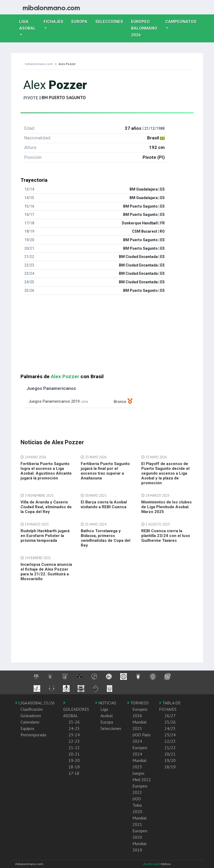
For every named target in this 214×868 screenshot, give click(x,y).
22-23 (74, 741)
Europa (81, 21)
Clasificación (32, 709)
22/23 (170, 741)
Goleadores (31, 716)
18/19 (170, 767)
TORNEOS (138, 703)
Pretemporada (33, 735)
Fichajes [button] (54, 22)
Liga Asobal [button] (27, 25)
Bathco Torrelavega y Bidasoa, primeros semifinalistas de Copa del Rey (106, 538)
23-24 (74, 735)
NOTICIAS (106, 703)
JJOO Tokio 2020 (137, 805)
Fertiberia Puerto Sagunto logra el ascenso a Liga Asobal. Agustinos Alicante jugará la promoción (46, 471)
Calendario (30, 722)
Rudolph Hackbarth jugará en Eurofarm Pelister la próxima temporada (45, 536)
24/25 (170, 728)
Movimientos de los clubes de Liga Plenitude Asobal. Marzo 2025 (166, 507)
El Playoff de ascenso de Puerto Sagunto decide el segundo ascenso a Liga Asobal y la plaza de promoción (165, 473)
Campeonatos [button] (181, 22)
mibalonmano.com (39, 64)
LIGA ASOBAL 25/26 (35, 703)
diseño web (152, 864)
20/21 (170, 754)
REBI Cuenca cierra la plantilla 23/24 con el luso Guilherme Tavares (166, 536)
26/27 (170, 716)
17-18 (74, 773)
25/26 (170, 722)
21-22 (74, 748)
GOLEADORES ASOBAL (76, 709)
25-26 (74, 722)
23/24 (170, 735)
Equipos (27, 728)
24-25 (74, 728)
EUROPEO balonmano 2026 (146, 28)
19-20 (74, 760)
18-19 (74, 767)
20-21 (74, 754)
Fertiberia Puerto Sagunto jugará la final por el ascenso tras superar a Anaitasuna (105, 471)
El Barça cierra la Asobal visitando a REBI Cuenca (104, 504)
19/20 (170, 760)
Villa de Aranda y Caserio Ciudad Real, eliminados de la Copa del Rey (46, 507)
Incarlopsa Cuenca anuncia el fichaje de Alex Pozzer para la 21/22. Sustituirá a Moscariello (46, 572)
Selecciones (111, 21)
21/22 (170, 748)
